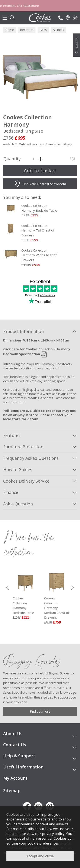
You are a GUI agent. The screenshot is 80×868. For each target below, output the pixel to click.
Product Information (23, 331)
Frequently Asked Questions (31, 458)
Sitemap (12, 791)
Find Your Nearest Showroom (40, 184)
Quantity (12, 159)
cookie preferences (43, 843)
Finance (11, 492)
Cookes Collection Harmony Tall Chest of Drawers (38, 230)
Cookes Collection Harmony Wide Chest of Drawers (39, 255)
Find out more (40, 711)
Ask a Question (18, 504)
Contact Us (77, 45)
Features (12, 435)
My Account (15, 778)
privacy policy (53, 834)
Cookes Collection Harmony (42, 605)
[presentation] (7, 587)
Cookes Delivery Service (26, 481)
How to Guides (18, 469)
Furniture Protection (23, 447)
